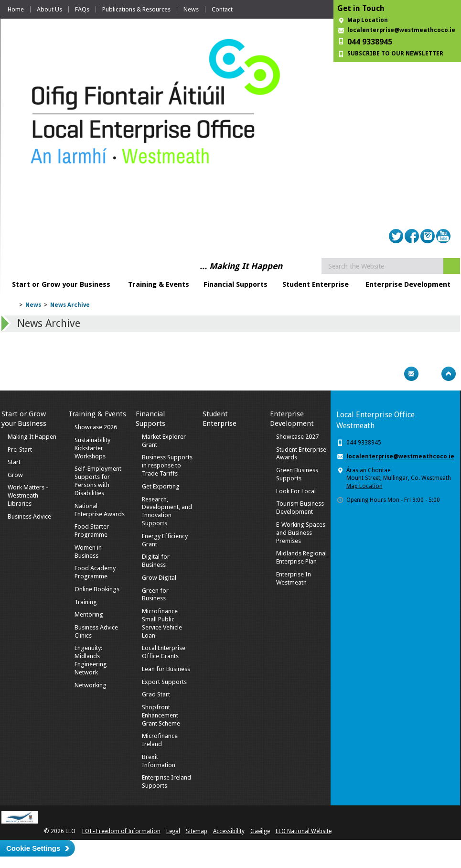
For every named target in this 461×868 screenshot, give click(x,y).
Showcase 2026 (96, 427)
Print (393, 374)
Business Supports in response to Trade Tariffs (167, 465)
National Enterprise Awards (100, 510)
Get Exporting (161, 486)
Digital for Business (156, 561)
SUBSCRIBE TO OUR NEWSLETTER (395, 54)
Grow (15, 475)
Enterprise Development (408, 284)
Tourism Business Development (300, 508)
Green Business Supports (297, 474)
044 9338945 (370, 42)
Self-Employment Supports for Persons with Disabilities (98, 481)
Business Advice (29, 516)
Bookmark (430, 374)
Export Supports (164, 682)
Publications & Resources (136, 9)
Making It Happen (32, 437)
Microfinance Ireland (160, 740)
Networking (91, 685)
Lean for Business (166, 669)
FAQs (82, 9)
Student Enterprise (316, 284)
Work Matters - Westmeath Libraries (28, 495)
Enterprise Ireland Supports (166, 781)
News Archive (70, 305)
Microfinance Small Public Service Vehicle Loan (162, 623)
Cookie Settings (33, 848)
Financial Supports (236, 284)
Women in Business (88, 552)
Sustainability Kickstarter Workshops (92, 448)
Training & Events (159, 284)
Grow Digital (159, 578)
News (191, 9)
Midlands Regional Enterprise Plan (301, 557)
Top (449, 374)
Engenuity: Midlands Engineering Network (91, 660)
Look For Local (296, 491)
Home (16, 9)
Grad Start (156, 694)
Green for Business (155, 595)
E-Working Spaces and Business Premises (301, 533)
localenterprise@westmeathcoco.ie (401, 30)
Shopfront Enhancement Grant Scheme (161, 715)
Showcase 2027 (297, 437)
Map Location (368, 20)
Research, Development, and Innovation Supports (167, 511)
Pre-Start (20, 450)
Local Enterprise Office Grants (164, 652)
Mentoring (89, 614)
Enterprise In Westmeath (294, 578)
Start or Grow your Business (61, 284)
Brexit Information (159, 761)
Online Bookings (97, 589)
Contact (222, 9)
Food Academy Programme (95, 572)
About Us (49, 9)
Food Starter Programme (92, 531)
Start (14, 462)
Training (86, 602)
